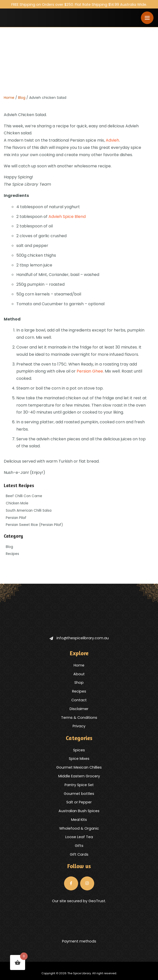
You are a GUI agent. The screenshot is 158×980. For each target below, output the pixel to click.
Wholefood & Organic (79, 828)
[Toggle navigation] (147, 18)
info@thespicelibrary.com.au (79, 638)
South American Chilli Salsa (29, 511)
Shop (79, 683)
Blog (22, 98)
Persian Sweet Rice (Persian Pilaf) (34, 525)
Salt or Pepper (79, 802)
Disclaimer (79, 709)
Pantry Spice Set (79, 785)
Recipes (12, 554)
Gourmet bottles (79, 794)
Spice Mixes (79, 759)
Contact (79, 700)
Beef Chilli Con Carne (24, 496)
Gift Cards (79, 854)
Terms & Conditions (79, 718)
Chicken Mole (17, 503)
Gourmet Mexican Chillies (79, 767)
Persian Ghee (90, 371)
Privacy (79, 726)
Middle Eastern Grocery (79, 776)
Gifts (79, 846)
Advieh (112, 140)
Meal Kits (79, 820)
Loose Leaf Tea (79, 837)
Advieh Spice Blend (67, 217)
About (79, 674)
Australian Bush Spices (79, 811)
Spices (79, 750)
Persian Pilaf (16, 518)
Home (9, 98)
